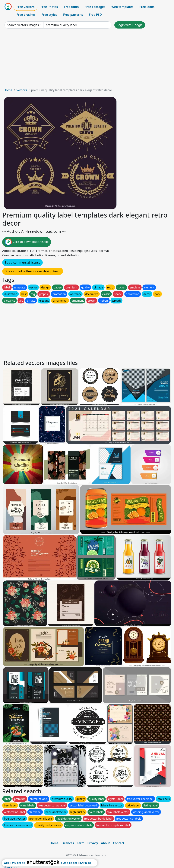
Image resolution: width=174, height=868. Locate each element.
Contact (119, 843)
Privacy (93, 843)
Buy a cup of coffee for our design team (33, 271)
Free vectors (25, 7)
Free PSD (95, 15)
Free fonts (71, 7)
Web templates (122, 7)
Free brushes (26, 15)
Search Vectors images (23, 25)
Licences (68, 843)
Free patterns (73, 15)
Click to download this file (27, 242)
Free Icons (147, 7)
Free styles (49, 15)
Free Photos (49, 7)
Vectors (22, 90)
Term (81, 843)
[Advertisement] (87, 60)
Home (8, 90)
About (105, 843)
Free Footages (95, 7)
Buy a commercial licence (22, 263)
